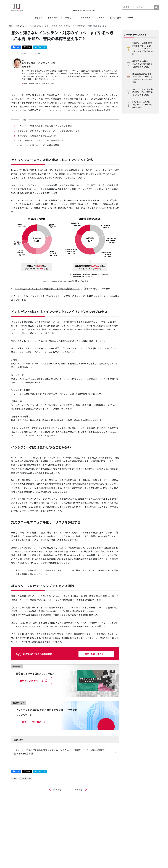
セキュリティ (53, 18)
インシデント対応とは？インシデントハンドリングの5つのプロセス (50, 128)
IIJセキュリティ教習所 (95, 635)
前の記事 (57, 787)
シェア (16, 47)
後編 (44, 635)
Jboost (130, 18)
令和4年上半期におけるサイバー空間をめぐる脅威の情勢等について (47, 286)
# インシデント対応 (25, 776)
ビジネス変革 (115, 18)
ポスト (27, 47)
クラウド (39, 18)
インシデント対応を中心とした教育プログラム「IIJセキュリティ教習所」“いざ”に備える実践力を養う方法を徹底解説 (60, 749)
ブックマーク (40, 47)
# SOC (14, 776)
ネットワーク (70, 18)
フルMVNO (100, 18)
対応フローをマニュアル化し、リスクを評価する (41, 138)
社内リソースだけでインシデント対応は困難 (38, 143)
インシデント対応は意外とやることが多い (37, 133)
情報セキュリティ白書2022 (26, 597)
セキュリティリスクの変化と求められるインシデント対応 (45, 123)
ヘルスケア (85, 18)
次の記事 (79, 787)
